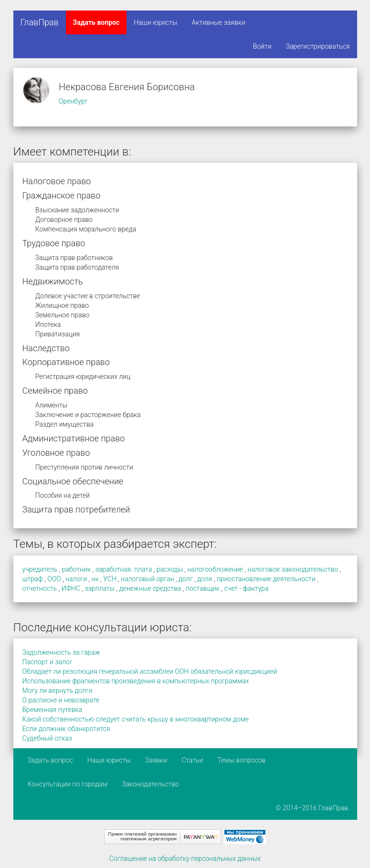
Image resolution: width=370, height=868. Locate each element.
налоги (76, 579)
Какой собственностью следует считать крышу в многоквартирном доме (136, 719)
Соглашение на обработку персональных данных (185, 858)
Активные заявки (218, 22)
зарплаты (100, 588)
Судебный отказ (47, 738)
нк (95, 579)
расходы (170, 569)
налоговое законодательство (293, 569)
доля (205, 579)
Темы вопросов (241, 760)
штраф (33, 579)
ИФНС (71, 588)
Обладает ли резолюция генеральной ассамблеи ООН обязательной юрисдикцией (150, 671)
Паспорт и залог (48, 662)
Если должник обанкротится (66, 729)
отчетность (40, 588)
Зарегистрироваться (318, 46)
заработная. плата (124, 569)
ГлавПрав (40, 22)
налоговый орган (147, 579)
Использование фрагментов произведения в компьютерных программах (136, 681)
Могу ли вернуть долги (58, 690)
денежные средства (150, 588)
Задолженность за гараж (61, 652)
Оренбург (73, 101)
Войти (262, 46)
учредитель (40, 569)
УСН (110, 579)
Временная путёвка (53, 710)
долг (186, 579)
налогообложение (215, 569)
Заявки (156, 760)
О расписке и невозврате (61, 700)
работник (76, 569)
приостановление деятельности (266, 579)
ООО (54, 579)
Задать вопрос (96, 22)
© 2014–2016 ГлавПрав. (313, 808)
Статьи (192, 760)
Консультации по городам (68, 784)
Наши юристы (155, 22)
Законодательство (150, 784)
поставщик (203, 588)
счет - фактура (247, 588)
